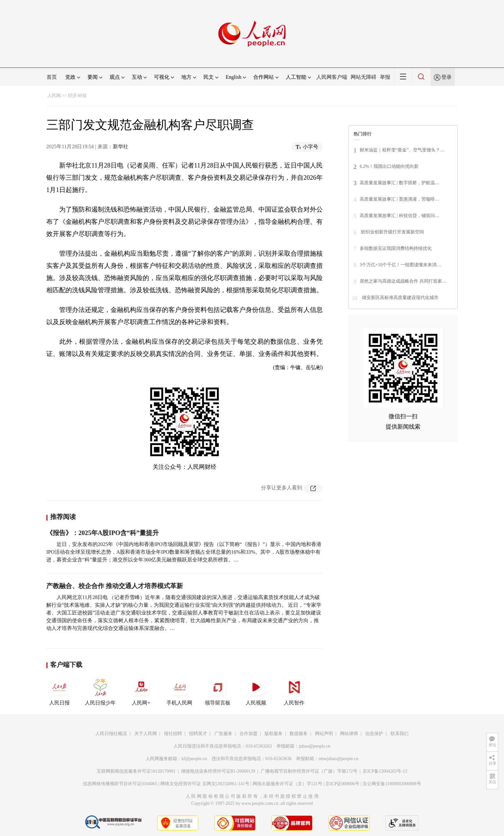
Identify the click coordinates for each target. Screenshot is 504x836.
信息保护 (374, 734)
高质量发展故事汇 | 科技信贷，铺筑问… (400, 216)
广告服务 (223, 734)
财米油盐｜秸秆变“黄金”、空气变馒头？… (402, 150)
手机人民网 (179, 691)
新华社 (121, 146)
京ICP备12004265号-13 (385, 771)
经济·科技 (77, 96)
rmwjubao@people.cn (338, 759)
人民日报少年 (100, 691)
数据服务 (299, 734)
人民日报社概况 (111, 734)
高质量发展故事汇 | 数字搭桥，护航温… (400, 183)
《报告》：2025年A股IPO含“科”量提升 (103, 533)
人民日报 (59, 691)
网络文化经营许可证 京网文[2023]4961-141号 (205, 784)
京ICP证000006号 (342, 784)
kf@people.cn (194, 759)
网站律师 (349, 734)
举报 (385, 77)
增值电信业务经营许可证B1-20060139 (218, 771)
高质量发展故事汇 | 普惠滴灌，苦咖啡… (400, 199)
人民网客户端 (332, 77)
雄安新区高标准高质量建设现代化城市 (400, 298)
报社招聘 (173, 734)
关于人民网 (146, 734)
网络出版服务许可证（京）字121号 (288, 784)
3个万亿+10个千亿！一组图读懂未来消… (400, 265)
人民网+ (141, 691)
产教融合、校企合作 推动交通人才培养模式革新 (115, 586)
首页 (52, 77)
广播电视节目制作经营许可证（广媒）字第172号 (309, 771)
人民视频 (256, 691)
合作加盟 (248, 734)
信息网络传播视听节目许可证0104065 (120, 784)
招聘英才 (198, 734)
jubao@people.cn (315, 746)
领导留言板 (218, 691)
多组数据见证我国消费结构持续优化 (396, 248)
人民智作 (294, 691)
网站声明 (324, 734)
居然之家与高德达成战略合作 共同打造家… (403, 281)
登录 (446, 77)
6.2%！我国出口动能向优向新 (389, 166)
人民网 (54, 96)
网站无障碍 (364, 77)
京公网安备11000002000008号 (392, 784)
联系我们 (400, 734)
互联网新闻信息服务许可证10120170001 (136, 771)
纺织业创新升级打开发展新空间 (392, 232)
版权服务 (274, 734)
